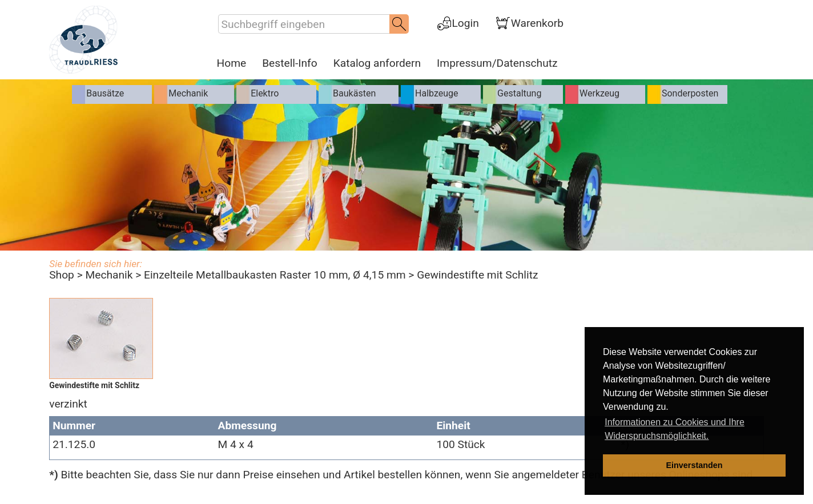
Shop (62, 275)
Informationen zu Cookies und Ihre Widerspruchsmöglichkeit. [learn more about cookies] (675, 429)
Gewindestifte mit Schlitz (477, 275)
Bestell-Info (290, 63)
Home (232, 63)
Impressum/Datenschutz (497, 63)
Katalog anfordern (377, 63)
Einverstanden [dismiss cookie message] (694, 465)
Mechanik (109, 275)
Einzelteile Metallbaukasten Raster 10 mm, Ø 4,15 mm (275, 275)
